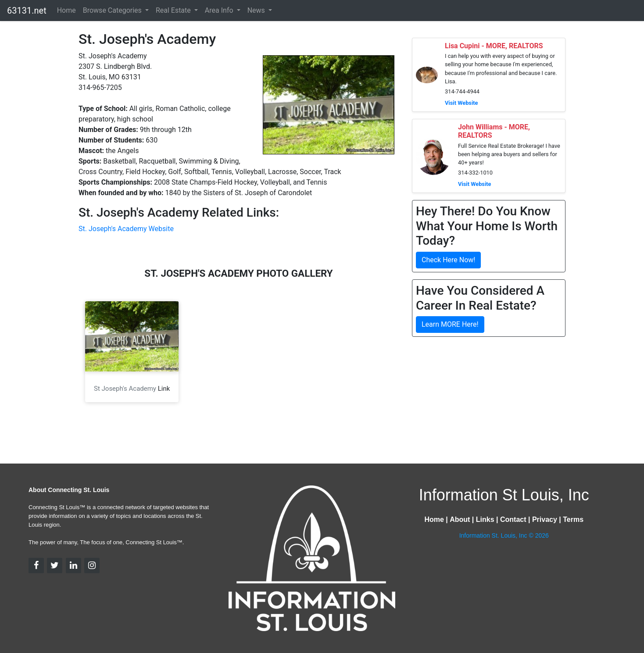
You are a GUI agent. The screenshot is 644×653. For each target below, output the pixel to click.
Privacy (545, 519)
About (460, 519)
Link (164, 389)
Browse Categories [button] (113, 10)
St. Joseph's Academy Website (126, 229)
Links (485, 519)
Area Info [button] (220, 10)
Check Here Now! (448, 260)
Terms (573, 519)
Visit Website (462, 103)
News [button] (257, 10)
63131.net (27, 11)
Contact (513, 519)
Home (66, 10)
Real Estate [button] (174, 10)
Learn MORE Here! (450, 324)
